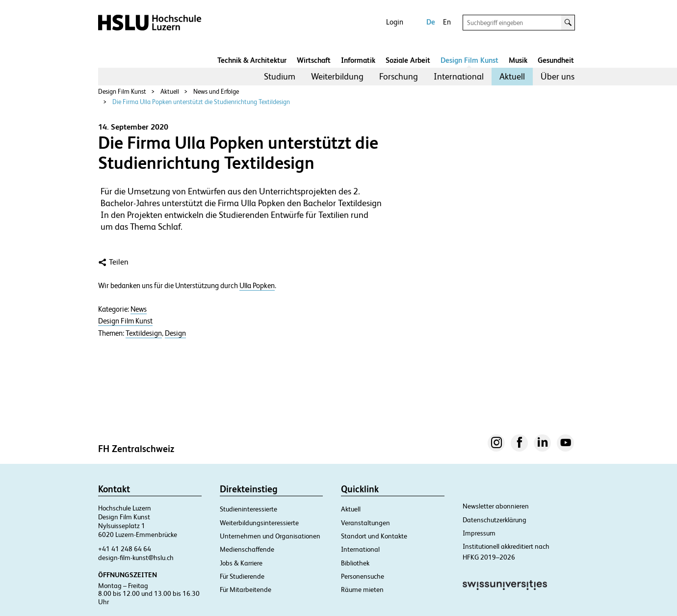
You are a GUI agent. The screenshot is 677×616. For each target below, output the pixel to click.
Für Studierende (242, 576)
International (459, 76)
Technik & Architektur (252, 60)
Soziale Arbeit (408, 60)
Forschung (399, 76)
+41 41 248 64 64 (125, 549)
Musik (518, 60)
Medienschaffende (247, 549)
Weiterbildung (337, 76)
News (139, 309)
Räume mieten (362, 589)
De (431, 22)
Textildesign (144, 333)
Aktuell (512, 76)
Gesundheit (556, 60)
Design (175, 333)
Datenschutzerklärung (495, 520)
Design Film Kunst (469, 60)
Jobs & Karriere (241, 563)
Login (395, 22)
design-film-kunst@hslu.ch (136, 558)
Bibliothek (355, 563)
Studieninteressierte (248, 509)
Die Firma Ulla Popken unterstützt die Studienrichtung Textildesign (201, 102)
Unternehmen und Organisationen (270, 536)
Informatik (358, 60)
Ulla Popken (257, 286)
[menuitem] (280, 77)
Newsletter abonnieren (496, 506)
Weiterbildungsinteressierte (259, 523)
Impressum (479, 533)
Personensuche (363, 576)
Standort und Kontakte (374, 536)
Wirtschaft (314, 60)
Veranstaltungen (365, 523)
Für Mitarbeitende (246, 589)
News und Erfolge (216, 92)
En (447, 22)
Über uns (558, 76)
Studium (280, 76)
